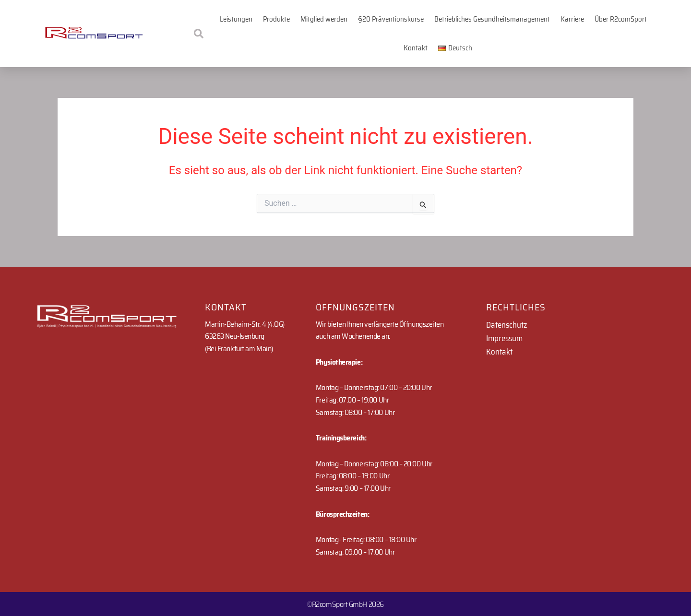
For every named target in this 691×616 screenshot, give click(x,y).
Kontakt (416, 48)
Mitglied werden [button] (324, 19)
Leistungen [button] (236, 19)
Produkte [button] (276, 19)
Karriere (572, 19)
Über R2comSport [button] (621, 19)
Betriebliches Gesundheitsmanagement (492, 19)
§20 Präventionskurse (391, 19)
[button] (455, 48)
